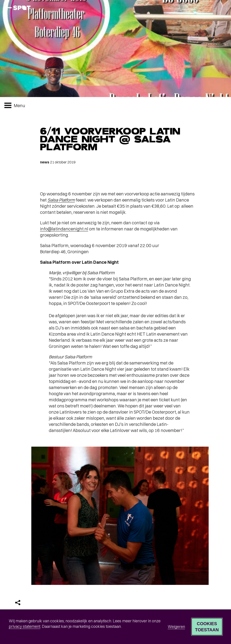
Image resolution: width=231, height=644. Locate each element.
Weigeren (176, 627)
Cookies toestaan (207, 627)
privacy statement (25, 626)
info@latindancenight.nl (64, 229)
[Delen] (18, 603)
